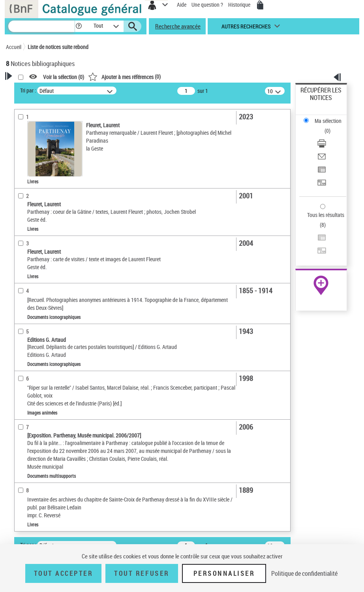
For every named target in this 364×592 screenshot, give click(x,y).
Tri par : (28, 90)
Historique (240, 5)
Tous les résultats (326, 215)
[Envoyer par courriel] (322, 159)
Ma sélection (328, 121)
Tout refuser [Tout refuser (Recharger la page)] (142, 573)
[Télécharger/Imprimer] (322, 146)
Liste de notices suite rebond (58, 47)
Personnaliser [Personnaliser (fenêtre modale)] (224, 573)
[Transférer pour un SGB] (322, 185)
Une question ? (207, 5)
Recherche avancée (178, 26)
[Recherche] (41, 26)
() (124, 76)
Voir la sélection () (64, 77)
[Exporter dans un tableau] (322, 172)
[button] (79, 26)
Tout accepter (64, 573)
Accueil (14, 47)
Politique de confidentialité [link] (304, 573)
